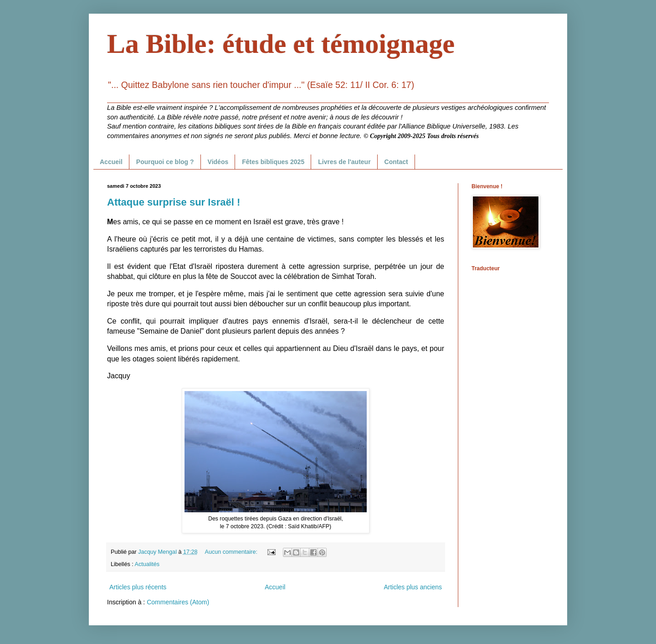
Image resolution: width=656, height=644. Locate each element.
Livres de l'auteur (344, 162)
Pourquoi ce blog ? (165, 162)
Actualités (147, 564)
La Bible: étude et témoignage (281, 44)
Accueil (111, 162)
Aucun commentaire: (232, 552)
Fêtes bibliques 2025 (273, 162)
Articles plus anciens (413, 587)
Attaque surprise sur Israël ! (174, 202)
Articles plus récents (138, 587)
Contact (396, 162)
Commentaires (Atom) (178, 602)
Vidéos (218, 162)
